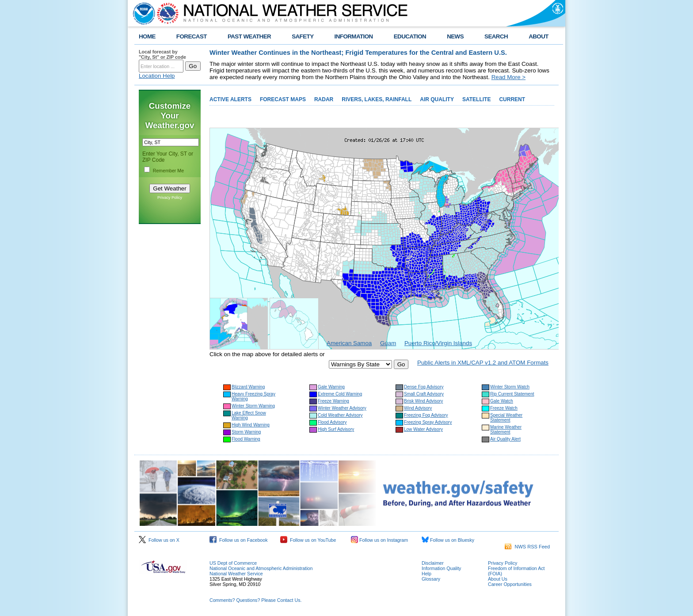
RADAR (324, 99)
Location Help (157, 76)
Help (426, 574)
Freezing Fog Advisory (426, 415)
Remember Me (168, 171)
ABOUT (539, 36)
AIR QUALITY (437, 99)
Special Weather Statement (506, 418)
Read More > (508, 77)
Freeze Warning (333, 401)
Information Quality (441, 568)
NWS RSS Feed (527, 547)
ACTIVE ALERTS (230, 99)
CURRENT (512, 99)
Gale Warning (331, 387)
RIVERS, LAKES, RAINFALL (377, 99)
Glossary (431, 579)
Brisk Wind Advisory (423, 401)
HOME (147, 36)
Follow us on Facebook (239, 540)
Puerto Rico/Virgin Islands (438, 343)
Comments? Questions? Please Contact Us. (255, 600)
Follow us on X (159, 540)
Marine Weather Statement (506, 430)
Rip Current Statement (512, 394)
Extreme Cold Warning (340, 394)
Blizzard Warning (248, 387)
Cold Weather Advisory (340, 415)
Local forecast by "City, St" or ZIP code (162, 54)
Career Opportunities (510, 584)
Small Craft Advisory (424, 394)
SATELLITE (476, 99)
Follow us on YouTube (308, 540)
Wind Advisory (418, 408)
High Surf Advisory (336, 429)
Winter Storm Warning (253, 406)
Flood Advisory (332, 422)
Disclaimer (433, 563)
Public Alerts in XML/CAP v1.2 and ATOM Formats (483, 363)
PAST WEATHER (249, 36)
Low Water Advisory (423, 429)
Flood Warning (246, 439)
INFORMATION (354, 36)
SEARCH (496, 36)
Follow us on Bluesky (448, 540)
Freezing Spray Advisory (428, 422)
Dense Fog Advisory (424, 387)
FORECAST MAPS (283, 99)
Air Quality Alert (505, 439)
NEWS (455, 36)
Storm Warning (246, 432)
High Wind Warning (251, 425)
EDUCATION (410, 36)
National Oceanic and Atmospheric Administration (261, 568)
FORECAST (192, 36)
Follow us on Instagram (379, 540)
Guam (388, 343)
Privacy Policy (170, 198)
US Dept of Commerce (233, 563)
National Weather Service (236, 574)
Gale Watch (502, 401)
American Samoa (349, 343)
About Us (498, 579)
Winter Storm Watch (510, 387)
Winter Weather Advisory (342, 408)
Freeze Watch (504, 408)
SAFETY (303, 36)
